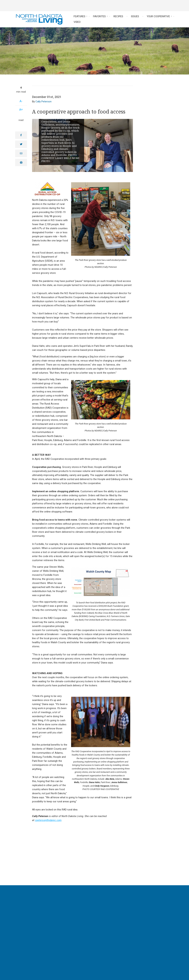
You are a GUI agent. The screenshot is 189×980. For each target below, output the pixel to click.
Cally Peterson (43, 102)
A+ (21, 110)
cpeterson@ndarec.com (48, 820)
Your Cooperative (158, 16)
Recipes (118, 16)
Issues (135, 16)
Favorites (99, 16)
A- (21, 101)
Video (77, 22)
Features (79, 16)
